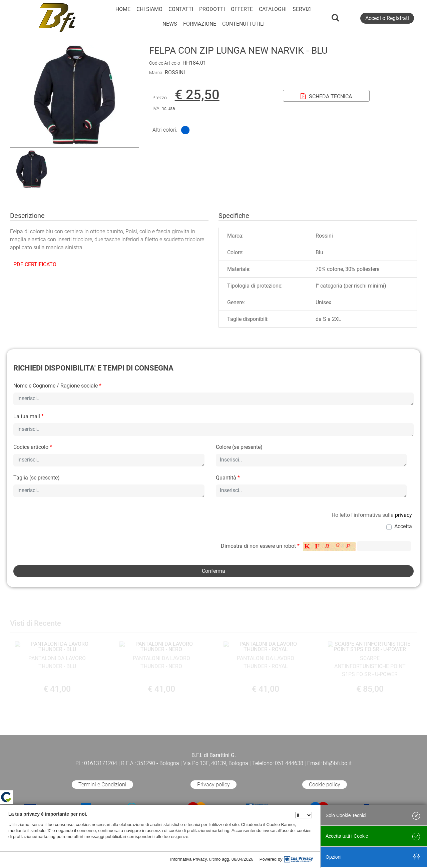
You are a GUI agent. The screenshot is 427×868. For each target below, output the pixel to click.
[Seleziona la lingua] (304, 815)
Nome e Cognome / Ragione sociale (57, 386)
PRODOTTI (212, 9)
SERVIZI (302, 9)
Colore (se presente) (239, 447)
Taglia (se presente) (37, 478)
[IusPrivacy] (299, 859)
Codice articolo (33, 447)
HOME (123, 9)
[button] (74, 143)
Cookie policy (325, 785)
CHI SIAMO (149, 9)
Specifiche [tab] (234, 216)
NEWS (170, 24)
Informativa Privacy (188, 859)
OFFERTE (242, 9)
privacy (403, 515)
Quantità (228, 478)
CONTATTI (181, 9)
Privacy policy (213, 785)
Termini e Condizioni (102, 785)
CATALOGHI (273, 9)
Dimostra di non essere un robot (260, 546)
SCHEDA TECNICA (326, 96)
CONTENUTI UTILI (243, 24)
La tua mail (29, 416)
